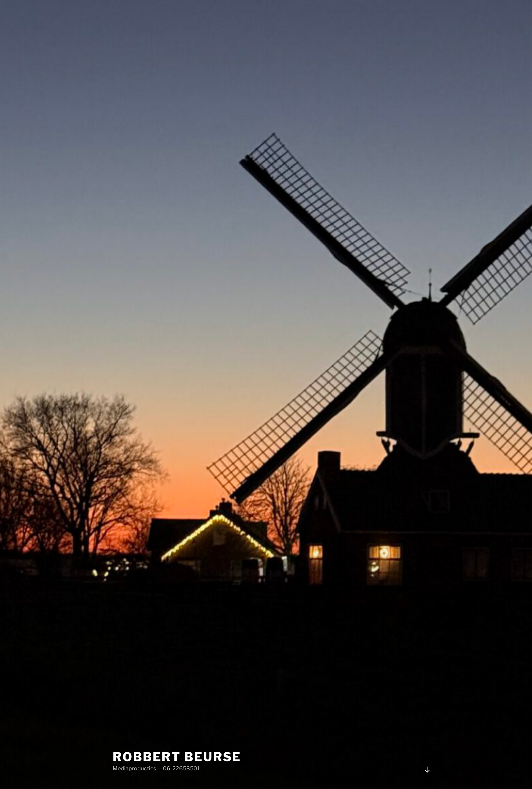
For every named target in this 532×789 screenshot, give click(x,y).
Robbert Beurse (177, 757)
